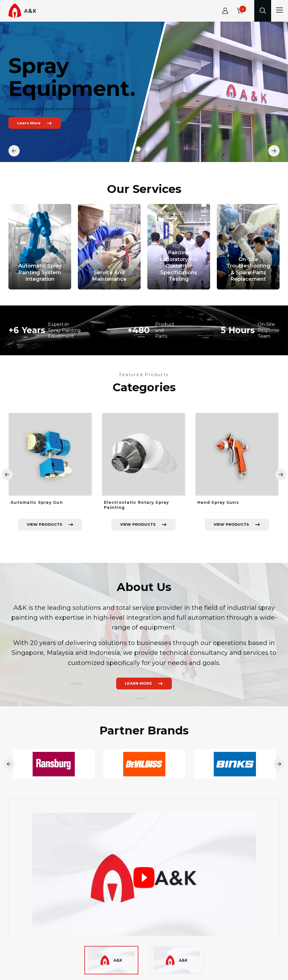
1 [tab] (138, 149)
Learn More (30, 123)
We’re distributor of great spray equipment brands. (56, 109)
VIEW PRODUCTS (45, 552)
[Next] (274, 151)
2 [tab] (148, 149)
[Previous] (14, 151)
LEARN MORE (138, 711)
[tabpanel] (144, 92)
